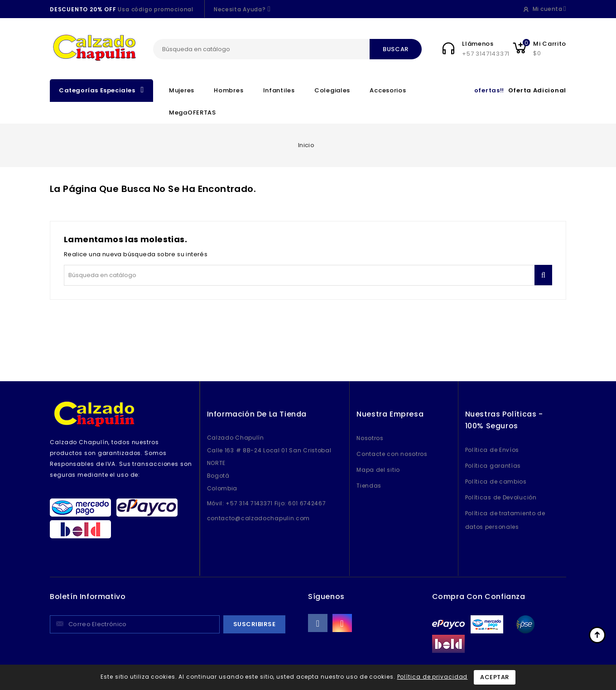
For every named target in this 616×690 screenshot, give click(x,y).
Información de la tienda (257, 414)
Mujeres (182, 90)
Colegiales (332, 90)
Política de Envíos (492, 450)
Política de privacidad (433, 677)
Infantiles (279, 90)
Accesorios (388, 90)
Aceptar (495, 677)
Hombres (229, 90)
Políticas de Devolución (501, 497)
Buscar (396, 49)
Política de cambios (496, 482)
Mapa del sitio (378, 470)
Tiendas (369, 486)
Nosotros (370, 438)
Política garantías (493, 466)
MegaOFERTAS (192, 113)
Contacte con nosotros (392, 454)
